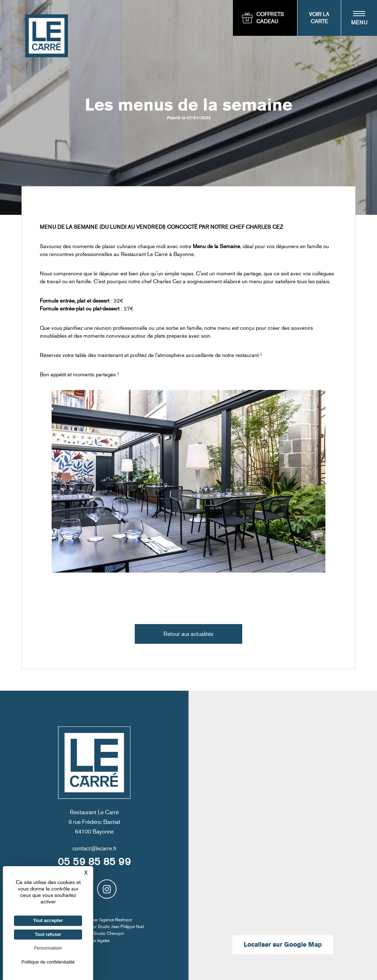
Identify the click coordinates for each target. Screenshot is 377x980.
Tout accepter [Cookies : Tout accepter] (48, 920)
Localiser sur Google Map (283, 945)
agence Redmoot (116, 920)
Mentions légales (94, 941)
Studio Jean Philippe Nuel (121, 927)
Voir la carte (319, 18)
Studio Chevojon (109, 933)
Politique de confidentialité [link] (48, 962)
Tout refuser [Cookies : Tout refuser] (48, 934)
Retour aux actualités (188, 634)
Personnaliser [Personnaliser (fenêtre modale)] (48, 948)
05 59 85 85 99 (94, 862)
